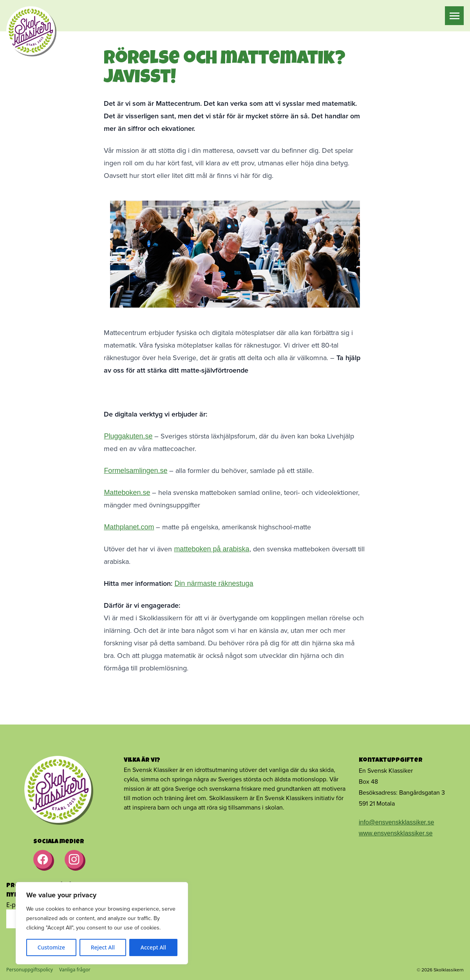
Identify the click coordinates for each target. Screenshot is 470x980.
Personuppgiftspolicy (30, 970)
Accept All (153, 947)
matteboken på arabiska (211, 549)
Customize (51, 947)
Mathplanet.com (129, 527)
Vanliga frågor (75, 970)
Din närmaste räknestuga (214, 583)
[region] (102, 923)
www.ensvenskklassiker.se (396, 833)
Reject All (103, 947)
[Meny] (455, 16)
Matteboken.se (127, 493)
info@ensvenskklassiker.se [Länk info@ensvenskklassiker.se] (396, 822)
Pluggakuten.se (128, 436)
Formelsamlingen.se (136, 471)
